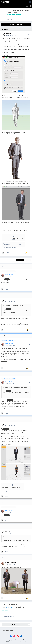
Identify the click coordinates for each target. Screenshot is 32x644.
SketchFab (15, 430)
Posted (11, 35)
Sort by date (27, 260)
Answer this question (16, 24)
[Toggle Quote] (4, 306)
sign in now (9, 607)
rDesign (14, 18)
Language (10, 640)
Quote (7, 253)
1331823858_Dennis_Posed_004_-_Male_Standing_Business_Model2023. (15, 245)
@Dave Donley (5, 429)
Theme (17, 640)
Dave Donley (21, 306)
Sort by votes (20, 260)
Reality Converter (25, 437)
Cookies (23, 640)
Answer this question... (9, 616)
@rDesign (7, 279)
